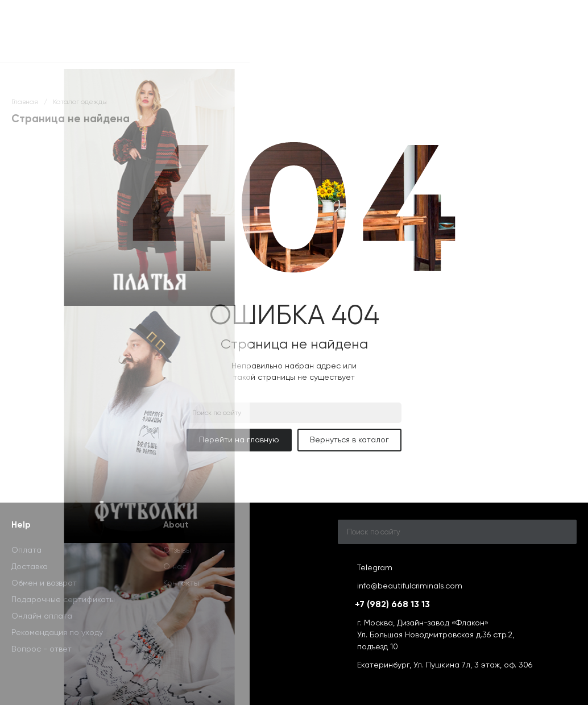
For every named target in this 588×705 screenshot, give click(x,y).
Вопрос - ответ (42, 649)
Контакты (181, 583)
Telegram (375, 567)
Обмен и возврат (44, 583)
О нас (175, 566)
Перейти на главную (239, 439)
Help (21, 525)
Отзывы (177, 550)
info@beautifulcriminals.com (410, 586)
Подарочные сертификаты (63, 599)
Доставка (30, 566)
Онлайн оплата (42, 616)
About (176, 525)
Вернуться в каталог (349, 439)
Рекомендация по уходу (57, 632)
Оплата (26, 550)
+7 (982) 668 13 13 (392, 604)
